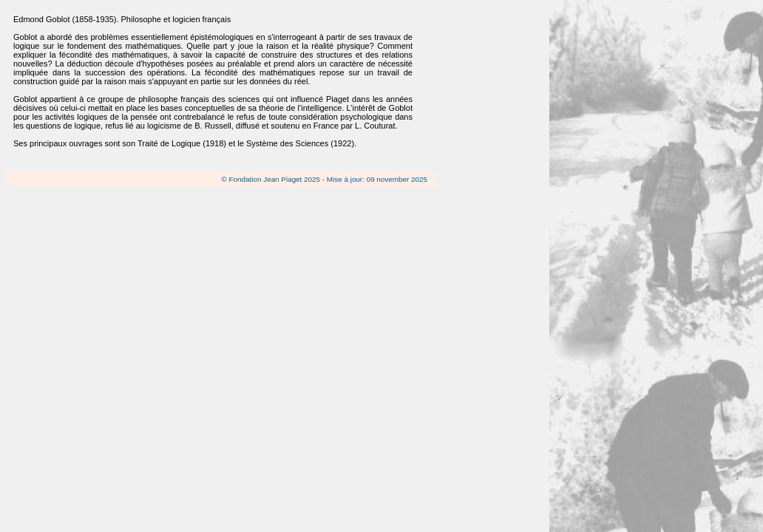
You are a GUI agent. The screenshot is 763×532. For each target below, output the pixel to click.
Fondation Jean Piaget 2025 (275, 179)
